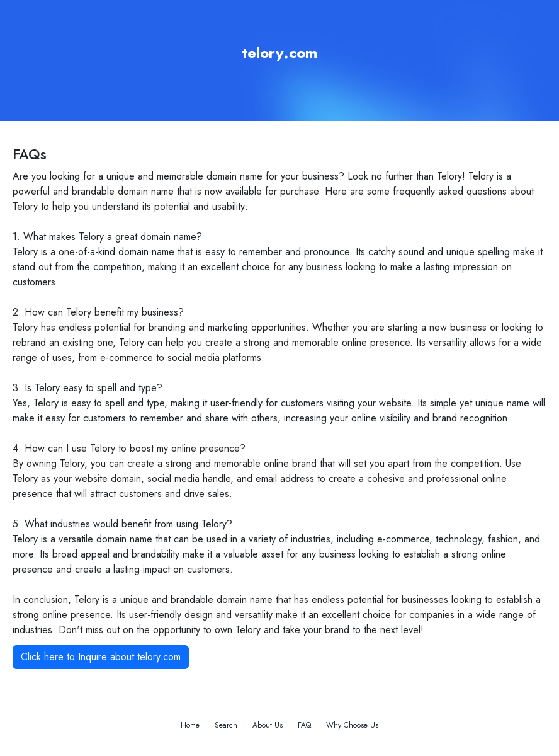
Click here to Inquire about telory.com (101, 657)
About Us (268, 725)
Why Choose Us (352, 725)
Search (226, 725)
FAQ (304, 725)
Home (190, 725)
